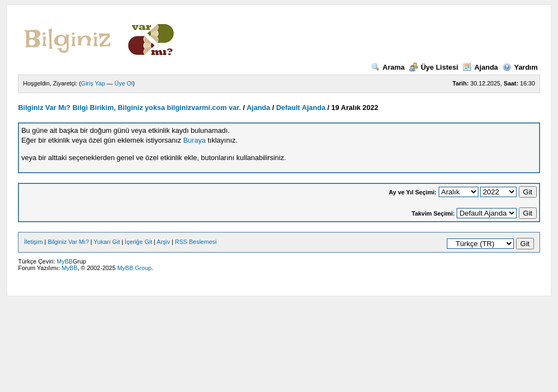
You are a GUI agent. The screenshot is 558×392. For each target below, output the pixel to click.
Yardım (520, 67)
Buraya (194, 140)
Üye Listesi (434, 67)
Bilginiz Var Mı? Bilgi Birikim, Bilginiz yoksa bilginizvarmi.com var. (129, 108)
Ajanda (480, 67)
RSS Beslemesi (196, 242)
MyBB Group (134, 268)
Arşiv (163, 242)
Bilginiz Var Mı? (68, 242)
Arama (388, 67)
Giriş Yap (93, 83)
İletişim (33, 242)
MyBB (65, 261)
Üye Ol (124, 83)
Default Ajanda (301, 108)
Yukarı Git (107, 242)
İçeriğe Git (138, 242)
